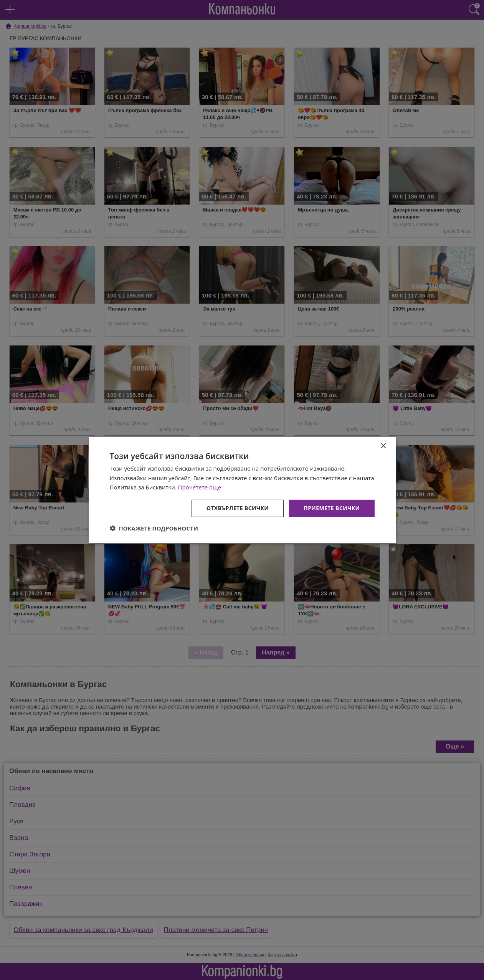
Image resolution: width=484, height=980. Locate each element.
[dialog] (242, 490)
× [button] (383, 446)
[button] (154, 528)
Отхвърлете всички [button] (238, 508)
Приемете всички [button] (332, 508)
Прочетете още (200, 487)
